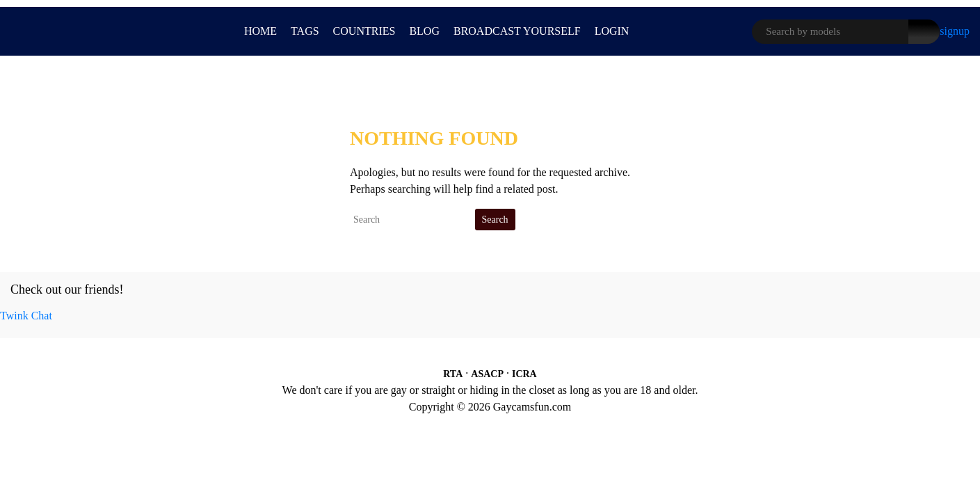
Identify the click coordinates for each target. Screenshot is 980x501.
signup (955, 31)
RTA (453, 374)
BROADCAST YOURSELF (517, 31)
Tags (305, 31)
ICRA (524, 374)
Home (260, 31)
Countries (364, 31)
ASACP (487, 374)
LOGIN (612, 31)
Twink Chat (26, 316)
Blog (424, 31)
